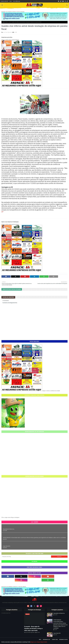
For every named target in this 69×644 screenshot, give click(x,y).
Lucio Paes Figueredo (7, 32)
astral (10, 22)
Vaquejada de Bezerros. (9, 529)
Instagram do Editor (63, 640)
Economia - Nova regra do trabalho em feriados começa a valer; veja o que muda (33, 628)
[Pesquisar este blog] (26, 557)
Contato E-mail (55, 640)
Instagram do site (46, 640)
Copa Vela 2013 (7, 546)
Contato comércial (4, 1)
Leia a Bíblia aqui (17, 1)
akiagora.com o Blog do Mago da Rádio (39, 642)
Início (11, 1)
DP (2, 212)
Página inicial (5, 22)
